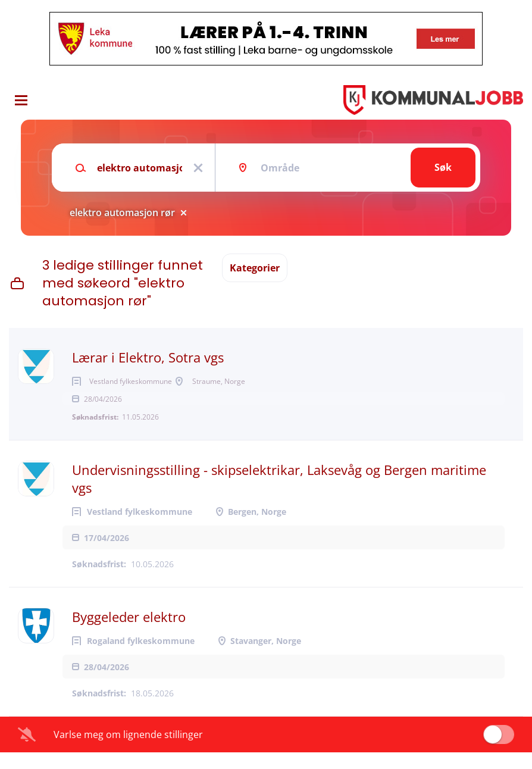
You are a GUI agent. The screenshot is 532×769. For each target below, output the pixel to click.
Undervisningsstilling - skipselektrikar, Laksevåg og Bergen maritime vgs (279, 495)
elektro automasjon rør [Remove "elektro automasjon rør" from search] (122, 212)
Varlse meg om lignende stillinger (128, 751)
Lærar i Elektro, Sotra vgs (148, 357)
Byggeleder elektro (129, 633)
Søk (443, 167)
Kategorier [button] (255, 268)
